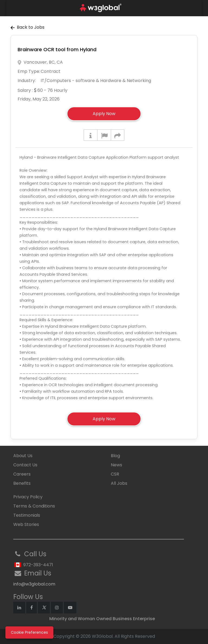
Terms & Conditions (34, 506)
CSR (115, 474)
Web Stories (26, 524)
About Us (23, 456)
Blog (115, 456)
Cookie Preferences (29, 632)
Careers (22, 474)
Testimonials (27, 515)
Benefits (22, 483)
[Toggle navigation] (194, 8)
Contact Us (25, 465)
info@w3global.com (34, 584)
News (116, 465)
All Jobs (119, 483)
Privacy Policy (28, 497)
